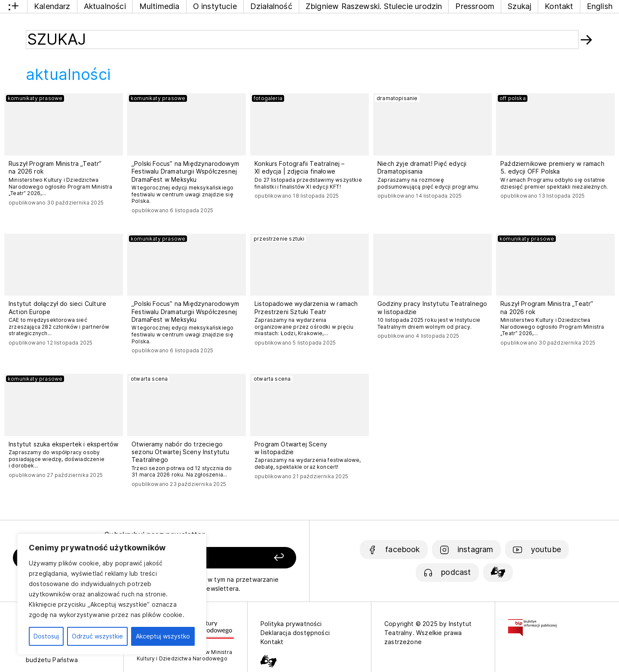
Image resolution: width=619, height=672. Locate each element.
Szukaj (519, 6)
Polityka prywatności (291, 624)
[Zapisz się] (241, 558)
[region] (112, 594)
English (600, 6)
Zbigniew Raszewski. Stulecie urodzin (374, 6)
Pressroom (475, 6)
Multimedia (159, 6)
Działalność (271, 6)
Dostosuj (46, 636)
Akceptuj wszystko (163, 636)
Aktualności (105, 6)
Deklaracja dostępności (295, 633)
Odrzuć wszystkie (97, 636)
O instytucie (215, 6)
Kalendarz (52, 6)
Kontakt (559, 6)
